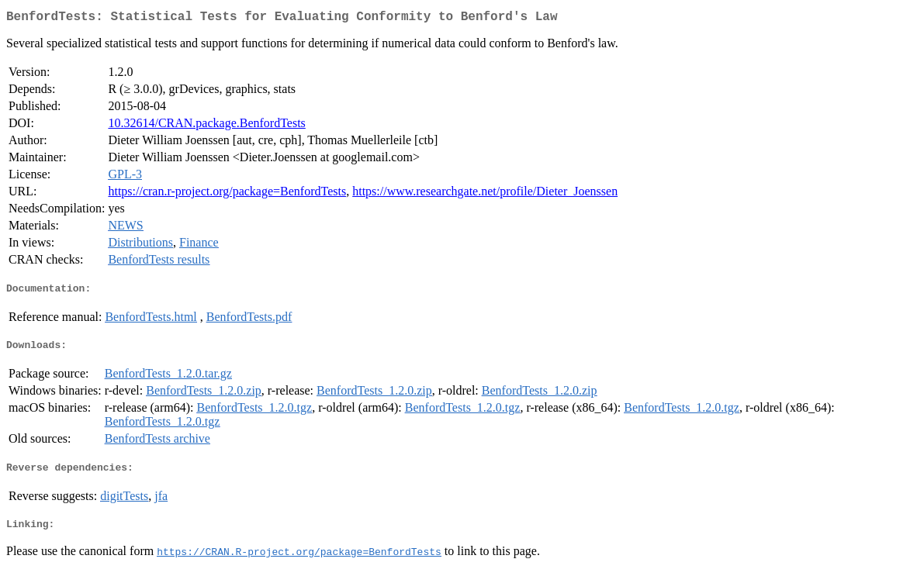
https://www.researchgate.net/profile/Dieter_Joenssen (485, 194)
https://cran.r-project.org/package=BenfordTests (227, 194)
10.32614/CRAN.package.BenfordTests (206, 126)
